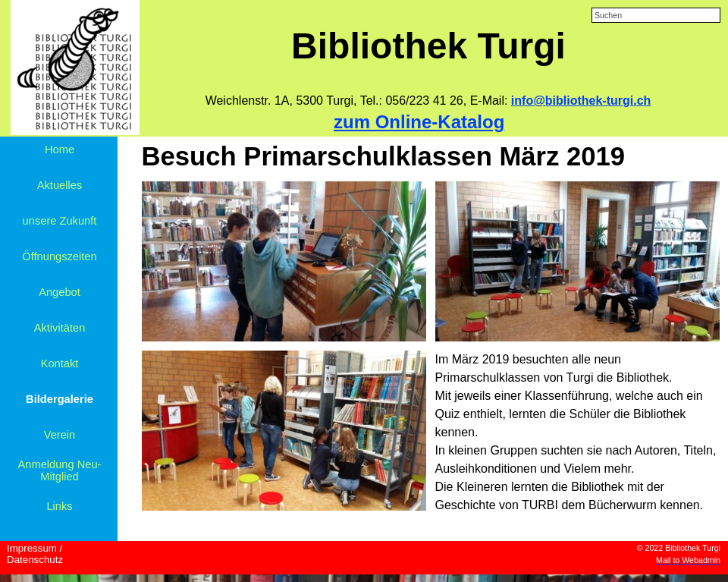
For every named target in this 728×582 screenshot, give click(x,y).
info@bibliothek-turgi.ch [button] (581, 101)
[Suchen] (656, 15)
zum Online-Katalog (419, 122)
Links (59, 506)
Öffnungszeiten (59, 256)
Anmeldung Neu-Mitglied (60, 470)
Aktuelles (60, 185)
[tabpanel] (428, 101)
